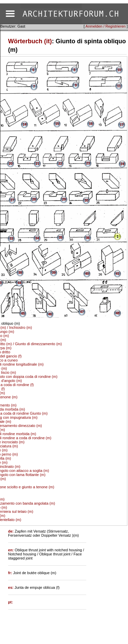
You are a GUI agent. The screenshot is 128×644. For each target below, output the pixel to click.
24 (122, 164)
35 (61, 238)
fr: (11, 573)
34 (37, 238)
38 (20, 273)
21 (38, 164)
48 (118, 313)
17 (122, 125)
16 (91, 124)
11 (119, 86)
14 (25, 125)
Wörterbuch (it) (30, 41)
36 (88, 238)
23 (88, 163)
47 (82, 312)
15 (57, 124)
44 (20, 283)
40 (87, 274)
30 (86, 201)
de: (12, 531)
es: (11, 587)
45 (23, 314)
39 (54, 273)
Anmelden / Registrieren (106, 26)
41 (118, 274)
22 (60, 164)
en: (12, 550)
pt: (11, 602)
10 (119, 70)
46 (50, 314)
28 (34, 200)
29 (64, 200)
